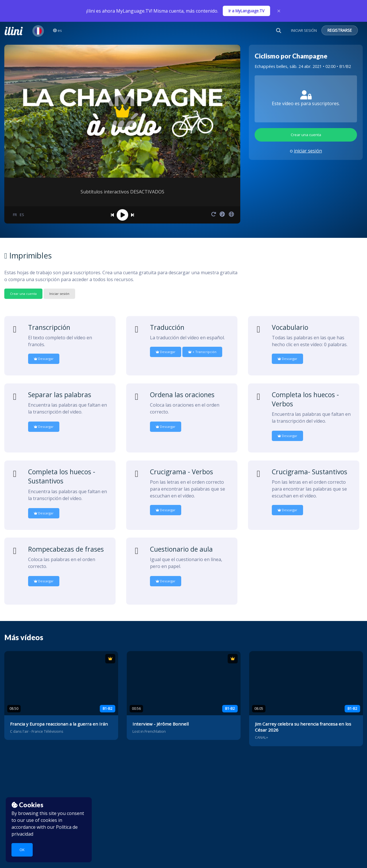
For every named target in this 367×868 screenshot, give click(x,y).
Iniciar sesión (59, 294)
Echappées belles (271, 66)
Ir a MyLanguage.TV (246, 11)
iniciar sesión (308, 151)
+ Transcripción (202, 352)
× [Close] (279, 11)
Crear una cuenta (306, 135)
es (57, 30)
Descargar (44, 359)
